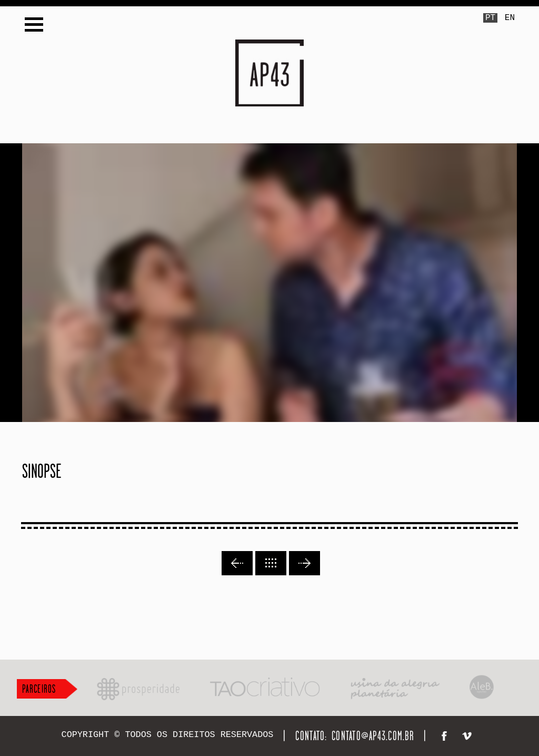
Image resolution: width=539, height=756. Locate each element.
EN (510, 18)
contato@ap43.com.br (373, 736)
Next (305, 563)
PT (490, 18)
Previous (237, 563)
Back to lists (271, 563)
